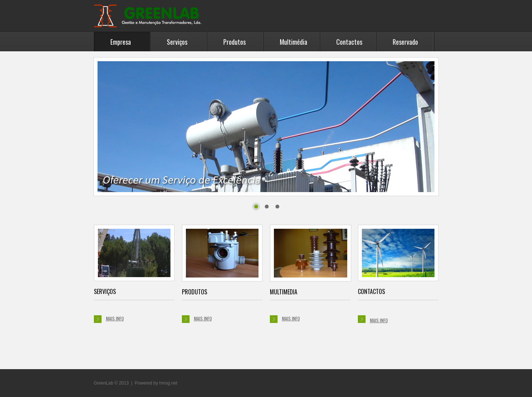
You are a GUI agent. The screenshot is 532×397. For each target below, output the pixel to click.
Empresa (121, 42)
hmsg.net (168, 383)
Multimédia (293, 42)
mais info (109, 319)
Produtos (234, 42)
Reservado (405, 42)
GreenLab (148, 16)
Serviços (177, 42)
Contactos (349, 42)
